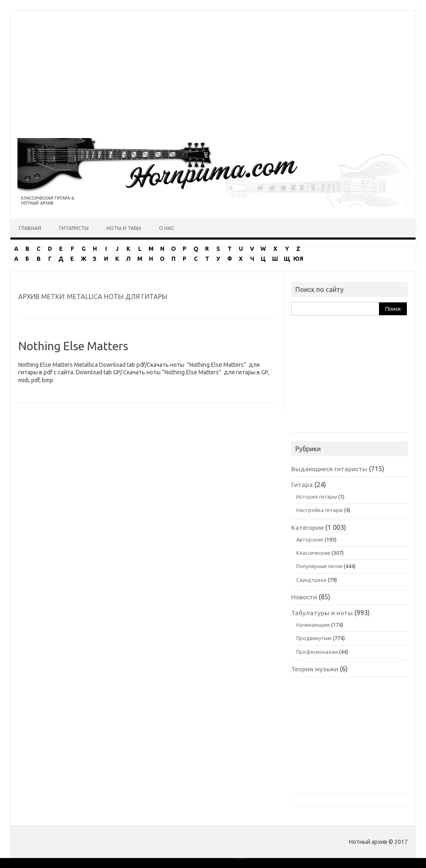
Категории (307, 527)
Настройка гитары (319, 510)
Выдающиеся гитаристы (329, 469)
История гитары (317, 497)
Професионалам (317, 652)
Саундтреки (311, 580)
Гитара (302, 485)
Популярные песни (319, 566)
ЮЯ (298, 259)
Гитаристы (74, 228)
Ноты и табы (124, 228)
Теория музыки (315, 669)
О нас (166, 228)
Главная (30, 228)
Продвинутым (314, 638)
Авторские (310, 539)
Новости (304, 597)
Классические (313, 553)
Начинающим (313, 625)
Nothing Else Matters (73, 346)
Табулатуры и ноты (322, 613)
